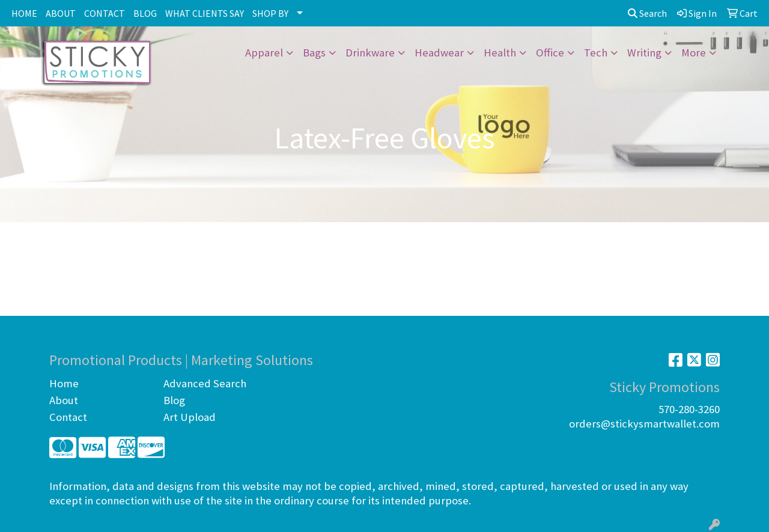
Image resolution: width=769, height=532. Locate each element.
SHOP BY (270, 13)
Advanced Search (205, 383)
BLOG (145, 13)
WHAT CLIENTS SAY (205, 13)
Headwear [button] (439, 53)
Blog (174, 400)
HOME (24, 13)
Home (64, 383)
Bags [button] (314, 53)
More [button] (694, 53)
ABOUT (61, 13)
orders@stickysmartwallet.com (644, 424)
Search (647, 13)
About (64, 400)
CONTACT (105, 13)
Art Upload (190, 417)
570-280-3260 (689, 409)
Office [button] (550, 53)
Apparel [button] (264, 53)
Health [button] (500, 53)
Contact (68, 417)
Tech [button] (596, 53)
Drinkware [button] (370, 53)
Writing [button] (644, 53)
